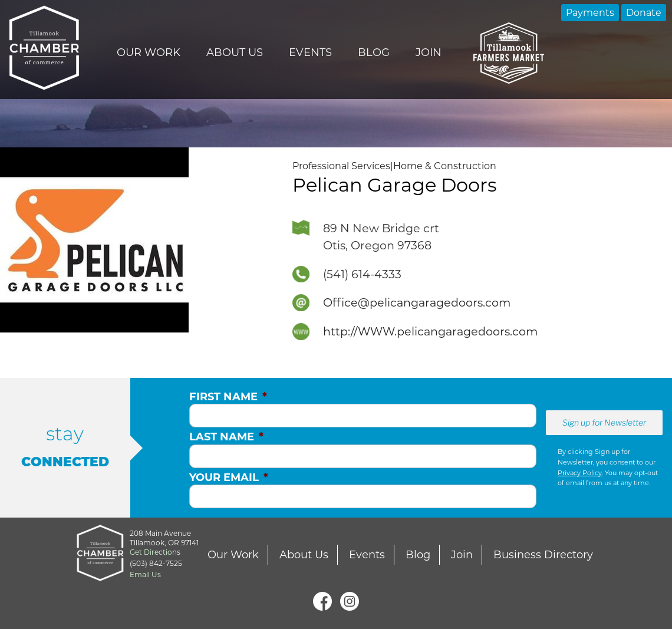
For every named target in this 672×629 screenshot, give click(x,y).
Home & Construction (445, 166)
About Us (235, 52)
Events (310, 52)
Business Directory (543, 555)
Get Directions (155, 552)
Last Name (226, 437)
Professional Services (341, 166)
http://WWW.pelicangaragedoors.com (430, 331)
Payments (590, 13)
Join (429, 52)
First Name (228, 397)
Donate (644, 13)
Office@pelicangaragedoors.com (417, 302)
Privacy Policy (580, 473)
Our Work (149, 52)
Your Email (229, 477)
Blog (374, 52)
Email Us (145, 574)
